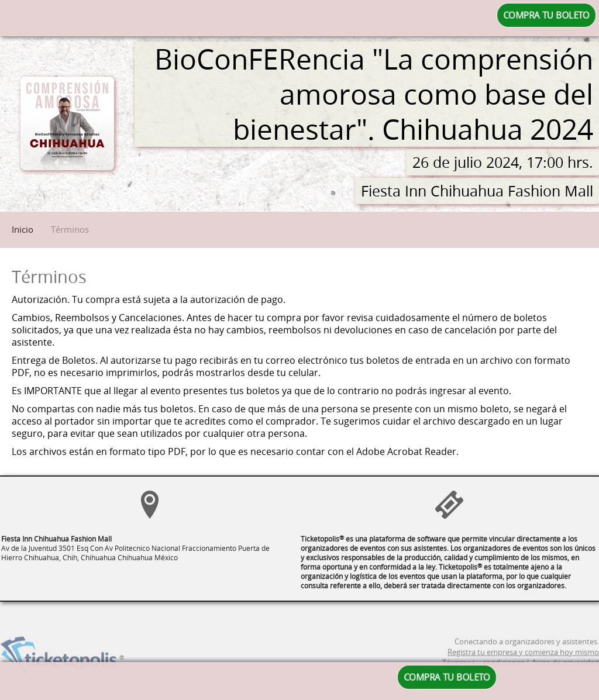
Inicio (23, 229)
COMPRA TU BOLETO (546, 15)
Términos (70, 229)
